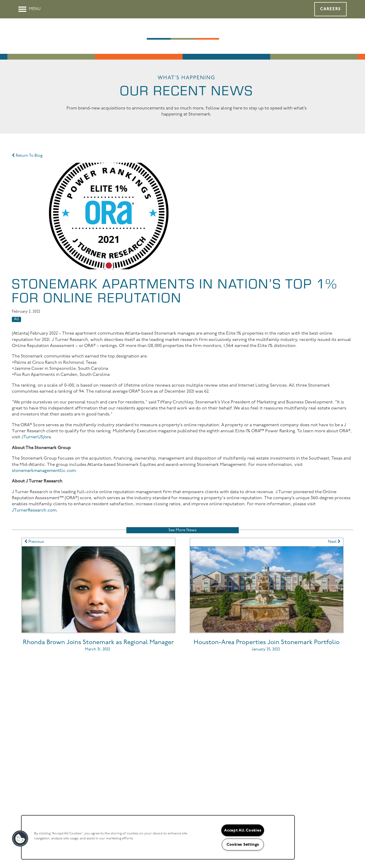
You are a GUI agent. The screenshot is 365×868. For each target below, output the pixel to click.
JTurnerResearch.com (34, 510)
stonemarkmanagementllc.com (44, 471)
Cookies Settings (243, 845)
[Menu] (30, 9)
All (17, 319)
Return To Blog (27, 156)
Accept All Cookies (243, 830)
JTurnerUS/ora (36, 437)
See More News (182, 530)
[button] (330, 9)
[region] (158, 837)
